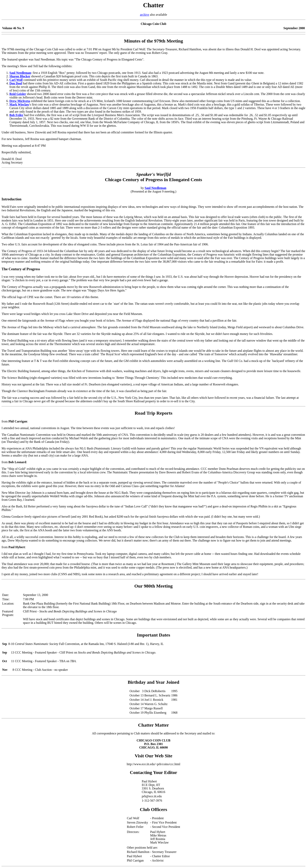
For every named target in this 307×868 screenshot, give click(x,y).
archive (145, 15)
